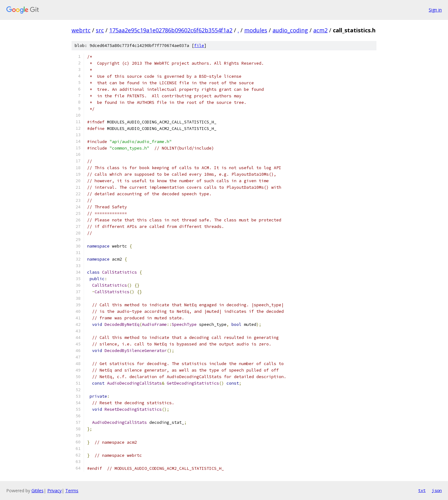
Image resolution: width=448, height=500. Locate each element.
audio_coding (290, 30)
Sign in (435, 10)
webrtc (81, 30)
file (199, 46)
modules (256, 30)
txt (422, 490)
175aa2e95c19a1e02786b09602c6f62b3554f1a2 (171, 30)
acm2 (320, 30)
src (100, 30)
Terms (72, 491)
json (437, 490)
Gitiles (37, 491)
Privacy (54, 491)
